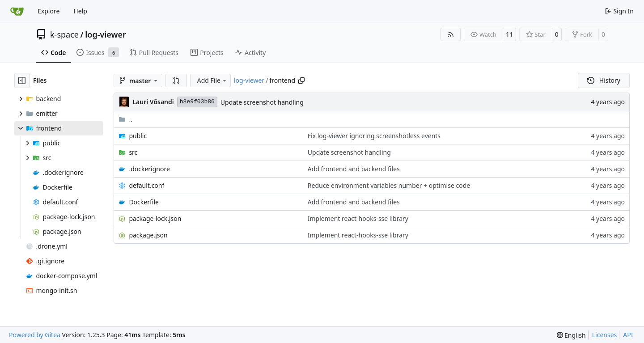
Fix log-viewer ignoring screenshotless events (374, 136)
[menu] (571, 335)
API (628, 335)
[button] (176, 80)
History (604, 80)
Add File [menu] (212, 80)
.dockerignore (149, 169)
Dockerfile (144, 202)
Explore (49, 11)
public (138, 136)
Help (80, 11)
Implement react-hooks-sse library (358, 218)
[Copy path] (301, 80)
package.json (148, 235)
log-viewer (106, 34)
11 (509, 34)
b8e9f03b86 (197, 102)
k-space (64, 34)
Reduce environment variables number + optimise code (389, 185)
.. (125, 119)
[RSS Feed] (451, 34)
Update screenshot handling (262, 102)
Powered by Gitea (35, 335)
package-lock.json (155, 218)
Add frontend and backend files (354, 169)
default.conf (146, 185)
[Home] (17, 11)
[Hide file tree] (22, 80)
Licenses (605, 335)
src (133, 152)
